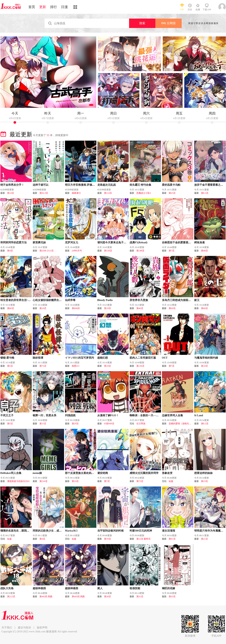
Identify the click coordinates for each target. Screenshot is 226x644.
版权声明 (42, 628)
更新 (43, 7)
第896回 (76, 308)
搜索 (142, 23)
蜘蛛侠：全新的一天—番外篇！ (148, 415)
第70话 (107, 539)
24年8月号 (77, 251)
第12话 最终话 (143, 539)
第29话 (75, 424)
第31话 (140, 596)
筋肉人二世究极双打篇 (143, 358)
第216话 (43, 481)
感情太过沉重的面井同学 (144, 473)
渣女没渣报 (169, 531)
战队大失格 (7, 588)
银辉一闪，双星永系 (45, 415)
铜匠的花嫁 (169, 588)
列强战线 (70, 415)
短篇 (171, 481)
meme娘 (37, 473)
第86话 (11, 308)
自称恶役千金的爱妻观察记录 (179, 242)
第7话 (172, 251)
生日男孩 (141, 424)
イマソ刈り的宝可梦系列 (79, 358)
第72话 (140, 481)
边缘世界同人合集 (172, 415)
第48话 (204, 251)
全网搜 (169, 23)
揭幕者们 (76, 193)
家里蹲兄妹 (39, 242)
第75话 (43, 366)
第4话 (10, 251)
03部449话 (109, 424)
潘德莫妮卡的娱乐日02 (18, 481)
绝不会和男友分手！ (12, 185)
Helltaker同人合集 (11, 473)
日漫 (64, 7)
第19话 (107, 308)
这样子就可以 (41, 185)
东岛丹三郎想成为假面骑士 (178, 300)
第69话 (172, 308)
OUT (165, 358)
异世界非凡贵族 (139, 300)
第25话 (172, 193)
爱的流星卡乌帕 (171, 185)
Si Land (199, 415)
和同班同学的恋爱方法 (14, 242)
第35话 (172, 596)
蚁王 (197, 300)
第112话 (108, 193)
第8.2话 (205, 193)
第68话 (204, 308)
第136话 (140, 366)
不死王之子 (7, 415)
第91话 (172, 539)
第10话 (43, 308)
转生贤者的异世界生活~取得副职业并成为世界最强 (30, 300)
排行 (54, 7)
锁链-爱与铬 (7, 358)
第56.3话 (44, 193)
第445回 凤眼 (46, 596)
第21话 (204, 539)
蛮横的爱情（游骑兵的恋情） (183, 424)
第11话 (43, 424)
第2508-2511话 (47, 251)
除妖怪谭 (38, 358)
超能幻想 (103, 358)
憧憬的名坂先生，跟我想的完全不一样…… (25, 531)
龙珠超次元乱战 (107, 185)
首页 (32, 7)
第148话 (140, 251)
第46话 (140, 308)
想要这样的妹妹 (203, 473)
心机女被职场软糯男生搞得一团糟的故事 (56, 300)
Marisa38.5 (71, 531)
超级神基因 (39, 588)
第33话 (75, 481)
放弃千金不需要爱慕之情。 (210, 185)
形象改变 (167, 473)
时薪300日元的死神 (141, 531)
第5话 (10, 366)
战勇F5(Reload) (139, 242)
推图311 (76, 366)
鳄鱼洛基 (200, 242)
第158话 (108, 251)
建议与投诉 (24, 628)
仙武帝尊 (70, 300)
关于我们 (7, 628)
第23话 (204, 481)
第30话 (107, 596)
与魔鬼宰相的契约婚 (206, 358)
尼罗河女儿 (72, 242)
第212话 (11, 596)
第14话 (11, 193)
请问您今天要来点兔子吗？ (113, 242)
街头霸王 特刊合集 (141, 185)
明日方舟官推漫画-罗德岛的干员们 (85, 185)
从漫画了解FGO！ (108, 415)
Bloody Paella (105, 300)
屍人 (100, 588)
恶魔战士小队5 (144, 193)
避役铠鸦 (103, 473)
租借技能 (135, 588)
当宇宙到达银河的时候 (110, 531)
